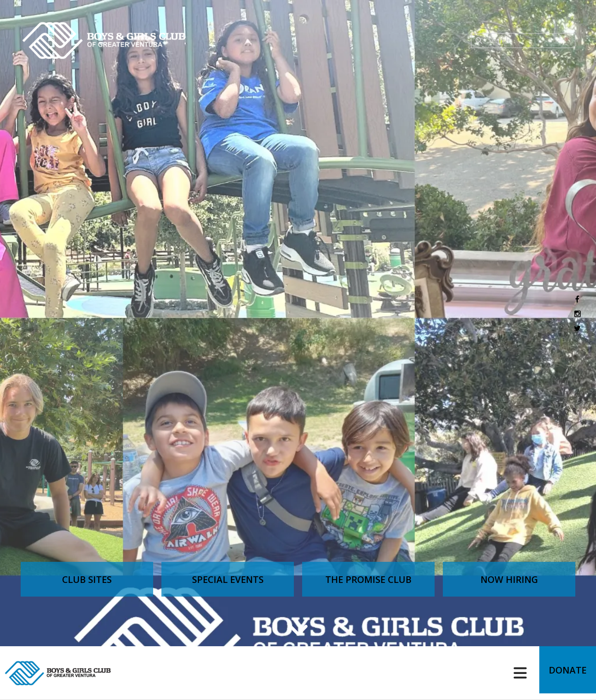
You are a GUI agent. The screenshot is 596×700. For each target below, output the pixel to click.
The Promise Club (368, 579)
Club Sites (87, 579)
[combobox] (523, 41)
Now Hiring (509, 579)
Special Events (228, 579)
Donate (565, 673)
